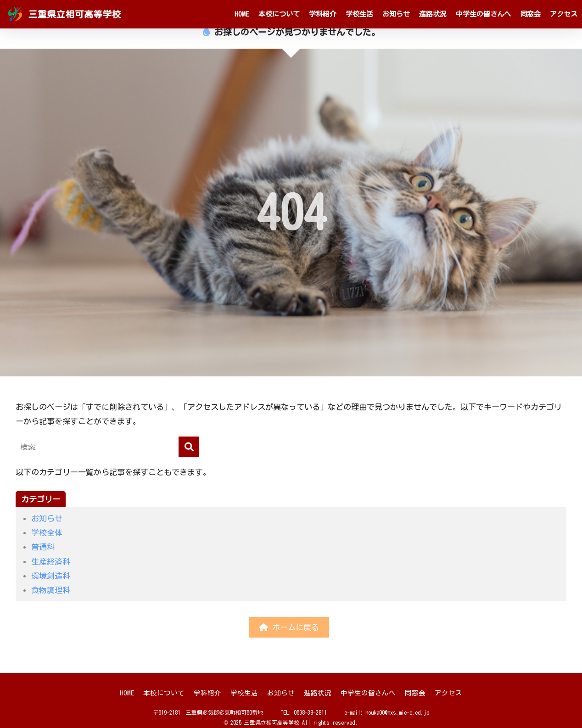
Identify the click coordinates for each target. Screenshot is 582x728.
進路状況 (433, 14)
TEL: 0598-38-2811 (304, 712)
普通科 (43, 547)
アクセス (564, 14)
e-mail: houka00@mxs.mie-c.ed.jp (387, 712)
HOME (242, 14)
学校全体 (47, 533)
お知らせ (396, 14)
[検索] (189, 447)
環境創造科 (51, 576)
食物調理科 (51, 590)
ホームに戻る (289, 627)
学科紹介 (323, 14)
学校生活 (359, 14)
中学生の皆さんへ (483, 14)
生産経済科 (51, 562)
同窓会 (530, 14)
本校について (279, 14)
